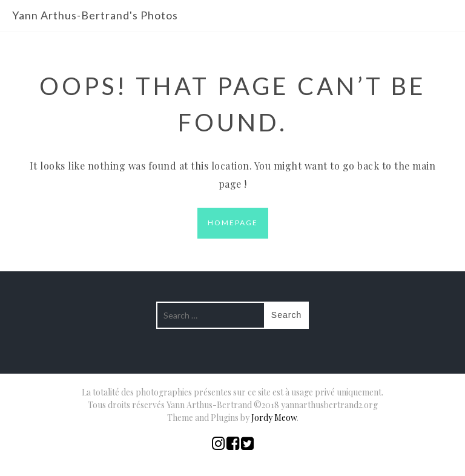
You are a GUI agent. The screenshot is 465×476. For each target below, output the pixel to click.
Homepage (233, 223)
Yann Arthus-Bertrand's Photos (95, 15)
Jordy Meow (274, 418)
